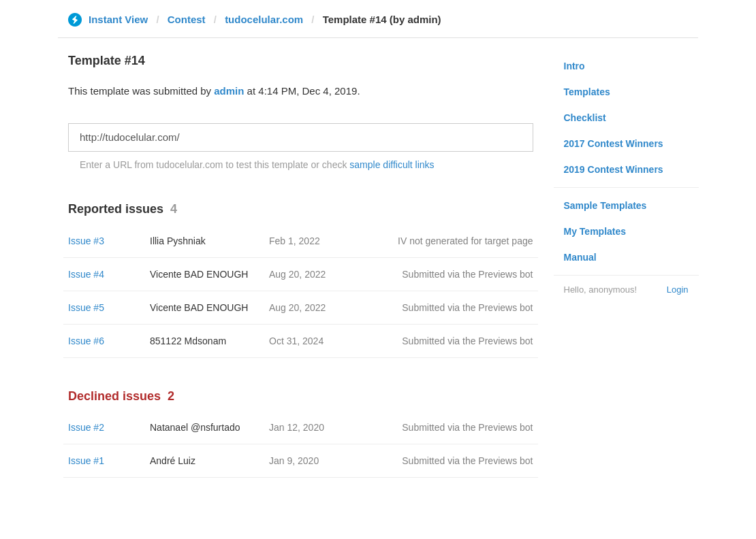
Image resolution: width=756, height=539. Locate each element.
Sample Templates (605, 206)
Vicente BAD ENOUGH (199, 274)
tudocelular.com (264, 19)
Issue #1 (86, 461)
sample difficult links (392, 165)
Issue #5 (86, 308)
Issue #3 (86, 241)
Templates (587, 92)
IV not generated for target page (465, 241)
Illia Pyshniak (178, 241)
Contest (187, 19)
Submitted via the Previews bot (467, 274)
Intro (574, 66)
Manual (580, 257)
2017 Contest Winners (614, 144)
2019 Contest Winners (614, 169)
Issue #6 (86, 341)
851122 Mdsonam (188, 341)
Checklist (585, 118)
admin (229, 91)
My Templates (595, 231)
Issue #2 (86, 427)
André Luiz (173, 461)
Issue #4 (86, 274)
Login (678, 290)
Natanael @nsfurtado (195, 427)
